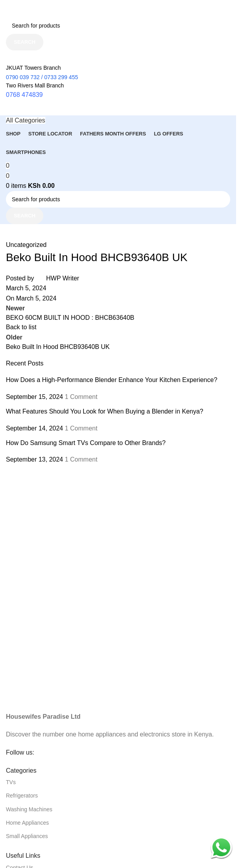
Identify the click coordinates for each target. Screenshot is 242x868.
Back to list (21, 327)
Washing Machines (29, 809)
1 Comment (81, 397)
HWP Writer (63, 278)
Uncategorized (26, 245)
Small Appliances (27, 836)
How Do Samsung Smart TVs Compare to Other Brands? (86, 443)
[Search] (118, 26)
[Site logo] (45, 8)
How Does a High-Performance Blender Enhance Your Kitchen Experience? (112, 380)
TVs (11, 782)
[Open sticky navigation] (26, 120)
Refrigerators (22, 796)
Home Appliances (27, 823)
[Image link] (118, 686)
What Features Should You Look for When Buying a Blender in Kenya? (105, 411)
